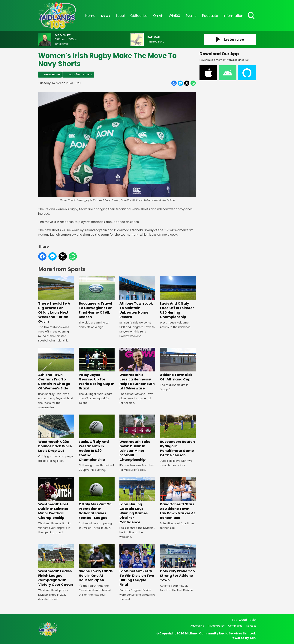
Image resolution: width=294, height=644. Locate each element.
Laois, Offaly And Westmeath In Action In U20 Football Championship (97, 438)
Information (233, 16)
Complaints (235, 626)
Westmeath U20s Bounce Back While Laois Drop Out (56, 434)
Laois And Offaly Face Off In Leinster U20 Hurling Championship (178, 298)
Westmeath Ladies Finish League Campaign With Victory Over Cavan (56, 565)
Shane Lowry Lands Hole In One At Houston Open (97, 563)
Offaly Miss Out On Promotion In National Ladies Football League (97, 499)
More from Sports (80, 74)
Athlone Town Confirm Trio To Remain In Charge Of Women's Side (56, 369)
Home (90, 16)
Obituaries (139, 16)
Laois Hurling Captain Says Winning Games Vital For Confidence (137, 501)
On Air (158, 16)
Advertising (197, 626)
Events (191, 16)
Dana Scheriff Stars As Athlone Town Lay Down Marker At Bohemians (178, 499)
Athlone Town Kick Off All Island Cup (178, 365)
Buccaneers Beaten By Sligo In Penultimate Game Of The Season (178, 436)
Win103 (174, 16)
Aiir (252, 638)
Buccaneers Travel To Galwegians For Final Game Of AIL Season (97, 298)
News (106, 16)
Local (120, 16)
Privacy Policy (216, 626)
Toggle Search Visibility (252, 16)
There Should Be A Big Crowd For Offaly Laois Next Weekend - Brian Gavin (56, 300)
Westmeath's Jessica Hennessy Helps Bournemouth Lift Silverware (137, 369)
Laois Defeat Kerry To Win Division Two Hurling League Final (137, 565)
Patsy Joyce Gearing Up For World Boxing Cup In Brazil (97, 369)
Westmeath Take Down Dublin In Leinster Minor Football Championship (137, 438)
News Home (52, 74)
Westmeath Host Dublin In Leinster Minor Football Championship (56, 499)
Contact (251, 626)
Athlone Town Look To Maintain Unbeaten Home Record (137, 298)
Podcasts (210, 16)
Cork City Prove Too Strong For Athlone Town (178, 563)
